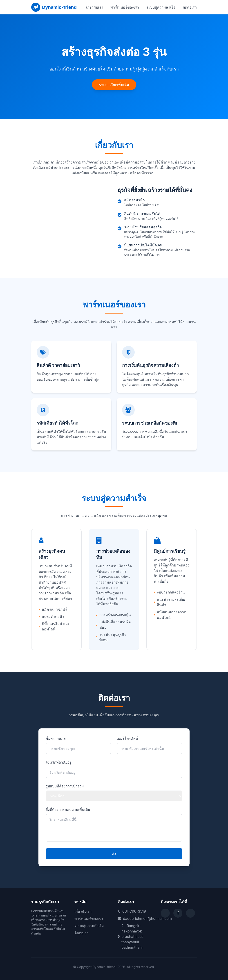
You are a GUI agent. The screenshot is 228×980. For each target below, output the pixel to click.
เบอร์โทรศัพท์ (127, 738)
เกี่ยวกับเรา (95, 7)
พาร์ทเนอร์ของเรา (125, 7)
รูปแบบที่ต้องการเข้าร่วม (65, 786)
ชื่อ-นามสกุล (56, 738)
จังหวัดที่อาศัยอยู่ (59, 762)
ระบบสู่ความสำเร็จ (161, 7)
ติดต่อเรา (190, 7)
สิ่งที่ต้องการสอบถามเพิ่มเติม (68, 809)
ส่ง (114, 854)
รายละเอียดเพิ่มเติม (114, 85)
